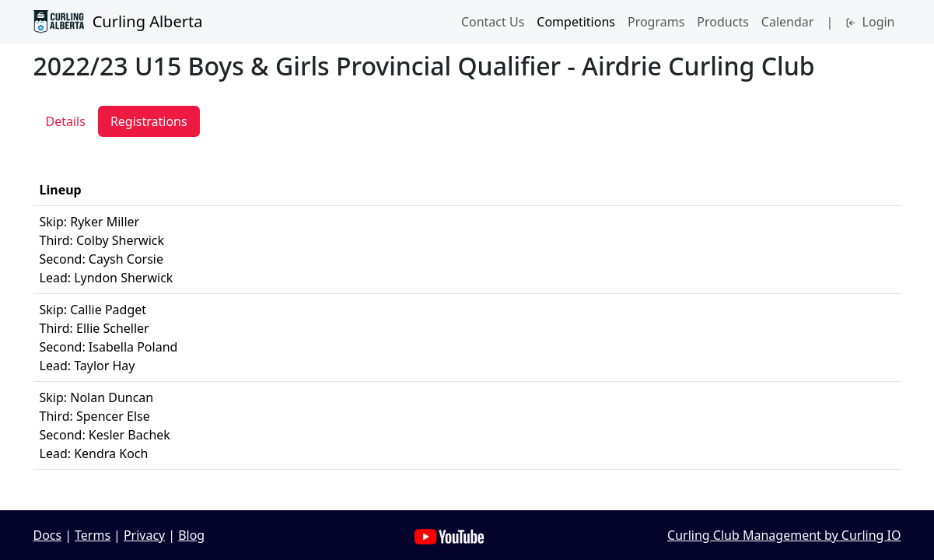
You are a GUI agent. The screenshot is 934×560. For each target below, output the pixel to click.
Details (66, 121)
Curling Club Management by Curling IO (784, 535)
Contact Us (493, 22)
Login (870, 22)
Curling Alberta (118, 22)
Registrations (149, 121)
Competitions (576, 22)
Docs (48, 535)
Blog (191, 535)
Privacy (144, 535)
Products (723, 22)
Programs (656, 22)
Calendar (788, 22)
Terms (93, 535)
